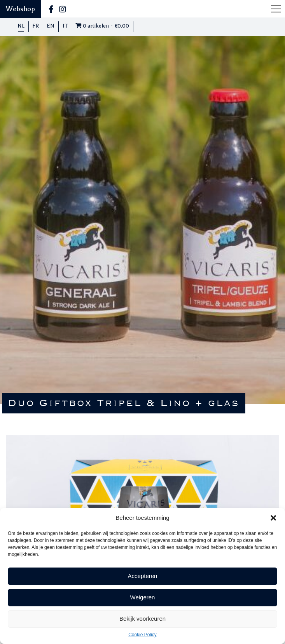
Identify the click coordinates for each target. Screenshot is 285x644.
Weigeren (143, 597)
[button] (273, 518)
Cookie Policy (142, 635)
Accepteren (143, 576)
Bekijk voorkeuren (142, 619)
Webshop (20, 9)
